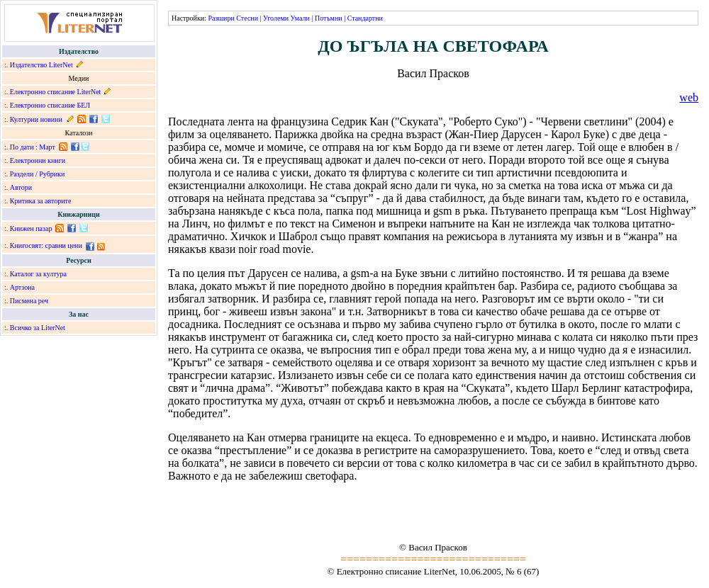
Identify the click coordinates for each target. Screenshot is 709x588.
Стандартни (365, 18)
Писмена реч (29, 301)
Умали (300, 18)
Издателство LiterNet (41, 65)
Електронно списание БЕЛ (50, 105)
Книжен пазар (31, 228)
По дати (22, 147)
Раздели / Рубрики (38, 174)
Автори (21, 187)
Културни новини (36, 119)
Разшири (221, 18)
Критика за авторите (41, 201)
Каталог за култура (38, 274)
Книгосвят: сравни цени (46, 245)
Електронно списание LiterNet (56, 92)
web (689, 97)
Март (47, 147)
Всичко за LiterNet (38, 328)
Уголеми (276, 18)
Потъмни (329, 18)
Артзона (22, 287)
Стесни (247, 18)
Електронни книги (38, 160)
